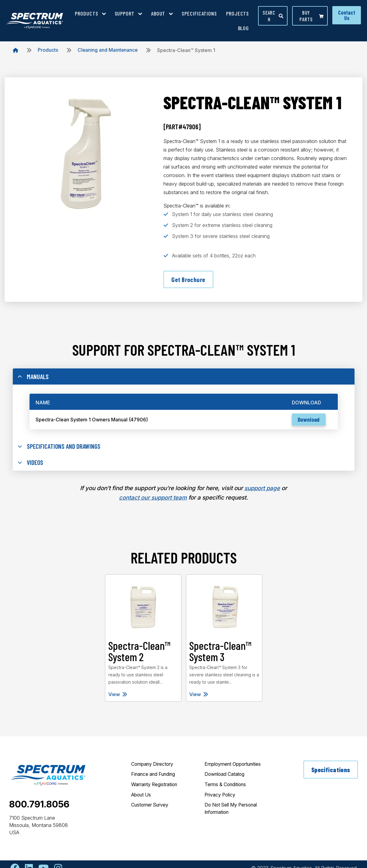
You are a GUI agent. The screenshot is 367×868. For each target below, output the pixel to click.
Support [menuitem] (125, 13)
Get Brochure (188, 280)
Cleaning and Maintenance (108, 50)
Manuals (33, 378)
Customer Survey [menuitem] (152, 808)
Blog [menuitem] (244, 28)
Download (308, 421)
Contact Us (347, 15)
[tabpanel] (143, 640)
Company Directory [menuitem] (154, 766)
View (118, 696)
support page (262, 491)
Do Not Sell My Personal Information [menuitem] (233, 811)
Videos (31, 465)
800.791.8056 (39, 806)
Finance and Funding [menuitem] (155, 777)
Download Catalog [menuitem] (226, 777)
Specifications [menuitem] (199, 13)
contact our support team (153, 500)
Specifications (330, 772)
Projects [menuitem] (238, 13)
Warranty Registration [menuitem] (156, 787)
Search (273, 16)
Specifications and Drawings (61, 448)
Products (48, 50)
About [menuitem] (158, 13)
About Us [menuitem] (142, 797)
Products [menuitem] (86, 13)
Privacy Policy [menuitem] (221, 797)
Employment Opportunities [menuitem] (235, 766)
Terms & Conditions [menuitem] (227, 787)
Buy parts (311, 16)
